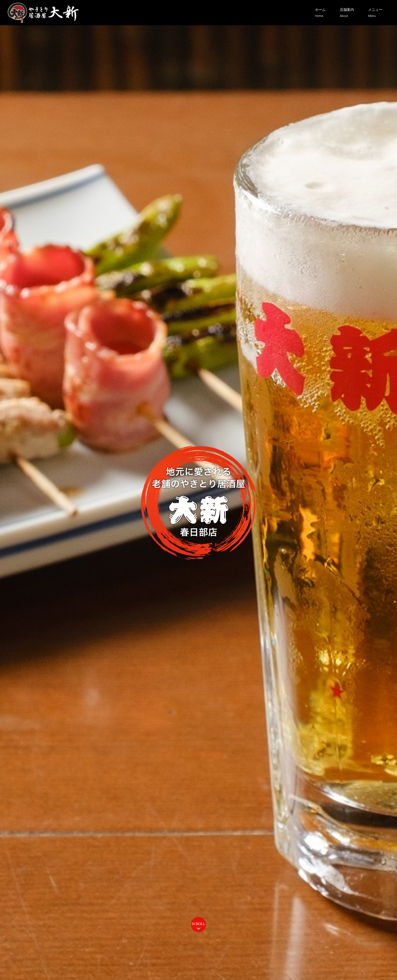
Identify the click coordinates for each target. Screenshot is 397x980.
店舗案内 (347, 13)
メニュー (375, 13)
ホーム (320, 13)
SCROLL (198, 924)
